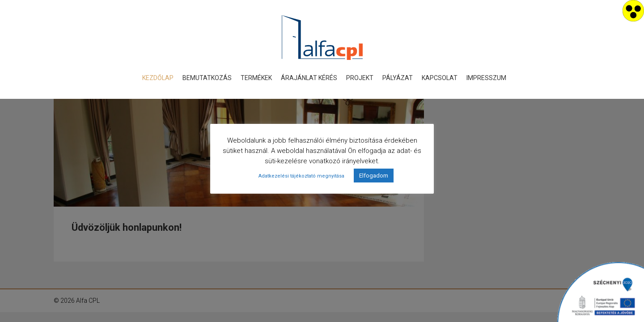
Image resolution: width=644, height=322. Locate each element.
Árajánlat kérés (309, 78)
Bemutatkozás (207, 78)
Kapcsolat (440, 78)
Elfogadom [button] (374, 176)
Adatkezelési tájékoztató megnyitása (301, 176)
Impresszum (486, 78)
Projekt (360, 78)
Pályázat (398, 78)
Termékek (256, 78)
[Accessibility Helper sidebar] (633, 11)
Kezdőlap (158, 78)
